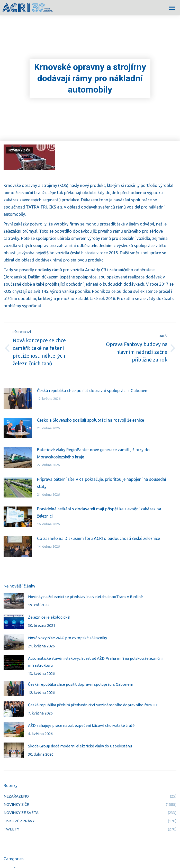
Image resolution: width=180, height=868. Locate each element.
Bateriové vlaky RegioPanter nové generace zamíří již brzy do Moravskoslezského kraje (93, 453)
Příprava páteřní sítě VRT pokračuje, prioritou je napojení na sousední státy (102, 483)
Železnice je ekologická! (49, 617)
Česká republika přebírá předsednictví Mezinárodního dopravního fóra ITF (93, 705)
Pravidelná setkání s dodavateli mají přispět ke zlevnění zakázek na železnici (99, 512)
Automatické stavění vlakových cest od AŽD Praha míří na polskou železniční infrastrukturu (95, 662)
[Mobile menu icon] (172, 8)
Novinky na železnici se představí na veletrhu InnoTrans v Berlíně (85, 597)
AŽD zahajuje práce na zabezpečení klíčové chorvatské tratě (81, 725)
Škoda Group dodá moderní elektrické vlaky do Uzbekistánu (80, 746)
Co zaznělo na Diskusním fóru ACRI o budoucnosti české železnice (98, 538)
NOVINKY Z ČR (20, 150)
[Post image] (18, 399)
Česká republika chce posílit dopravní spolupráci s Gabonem (93, 391)
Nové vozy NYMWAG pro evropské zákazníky (67, 638)
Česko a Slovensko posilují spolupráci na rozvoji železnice (91, 420)
